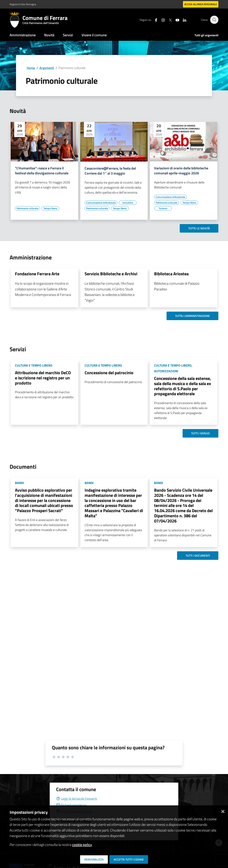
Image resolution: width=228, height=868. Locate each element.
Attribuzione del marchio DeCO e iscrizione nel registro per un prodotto (43, 378)
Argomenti (47, 68)
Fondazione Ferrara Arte (37, 274)
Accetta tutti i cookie (129, 859)
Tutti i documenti (198, 556)
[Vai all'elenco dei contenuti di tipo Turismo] (163, 208)
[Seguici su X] (168, 20)
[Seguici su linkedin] (183, 20)
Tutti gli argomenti (206, 35)
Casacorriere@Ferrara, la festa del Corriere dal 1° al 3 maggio (110, 171)
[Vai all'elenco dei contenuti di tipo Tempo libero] (50, 208)
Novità (49, 35)
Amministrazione (23, 35)
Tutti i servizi (200, 433)
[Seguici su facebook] (154, 20)
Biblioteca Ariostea (171, 274)
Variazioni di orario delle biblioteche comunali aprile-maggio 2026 (181, 171)
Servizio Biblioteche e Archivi (111, 274)
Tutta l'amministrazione (192, 316)
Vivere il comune (94, 35)
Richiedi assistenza (71, 805)
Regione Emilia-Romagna (23, 4)
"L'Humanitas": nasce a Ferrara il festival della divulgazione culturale (42, 171)
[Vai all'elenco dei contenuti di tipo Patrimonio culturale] (27, 208)
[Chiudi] (223, 811)
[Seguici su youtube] (175, 20)
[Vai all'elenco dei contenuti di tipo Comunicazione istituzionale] (101, 203)
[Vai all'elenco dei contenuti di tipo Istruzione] (128, 203)
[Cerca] (214, 20)
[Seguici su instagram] (161, 20)
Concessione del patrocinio (109, 373)
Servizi (68, 35)
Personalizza (94, 859)
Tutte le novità (199, 228)
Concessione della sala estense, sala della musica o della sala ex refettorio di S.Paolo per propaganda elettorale (182, 386)
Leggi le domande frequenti (77, 799)
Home (31, 68)
